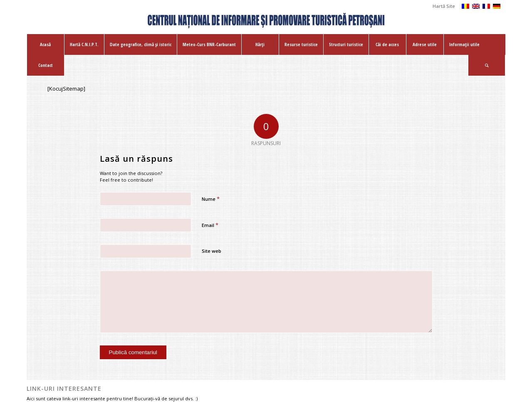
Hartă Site (444, 6)
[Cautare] (487, 65)
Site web (212, 251)
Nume (211, 199)
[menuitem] (442, 6)
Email (210, 225)
